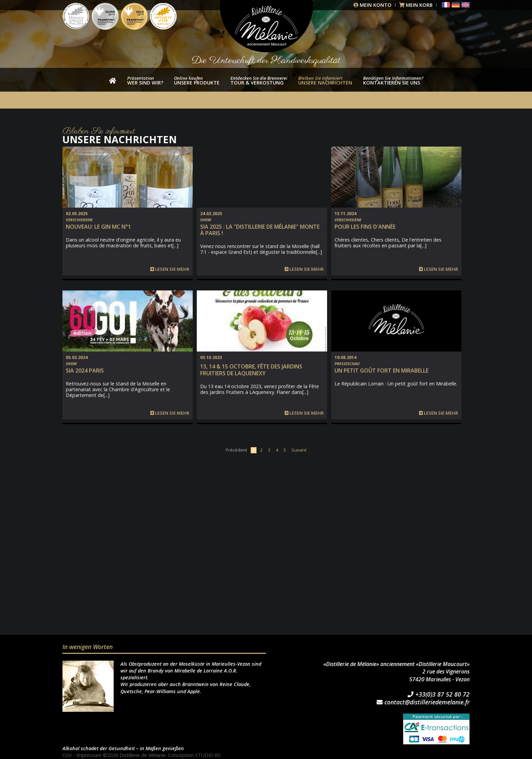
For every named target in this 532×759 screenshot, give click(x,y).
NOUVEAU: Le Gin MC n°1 (98, 227)
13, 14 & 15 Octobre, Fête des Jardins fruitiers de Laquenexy (251, 370)
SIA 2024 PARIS (85, 371)
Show (206, 220)
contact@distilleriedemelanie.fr (423, 702)
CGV (67, 755)
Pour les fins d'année (365, 227)
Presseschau (347, 364)
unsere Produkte (197, 80)
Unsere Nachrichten (325, 80)
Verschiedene (79, 220)
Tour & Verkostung (259, 80)
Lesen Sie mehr (170, 269)
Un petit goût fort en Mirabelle (382, 371)
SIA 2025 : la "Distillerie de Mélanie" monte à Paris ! (260, 230)
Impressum (89, 755)
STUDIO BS (208, 755)
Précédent (236, 450)
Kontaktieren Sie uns (393, 80)
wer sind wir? (145, 80)
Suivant (299, 450)
